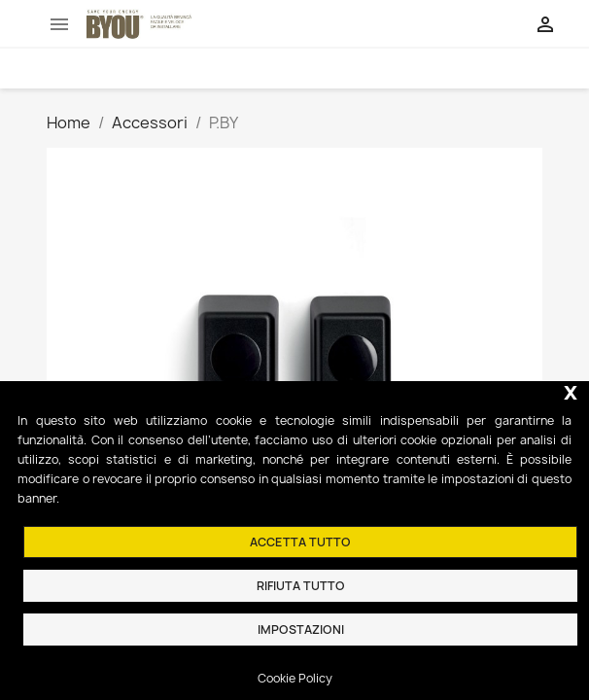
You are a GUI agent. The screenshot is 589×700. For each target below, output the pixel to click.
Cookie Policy (295, 678)
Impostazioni (301, 630)
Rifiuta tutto (301, 586)
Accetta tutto (300, 542)
